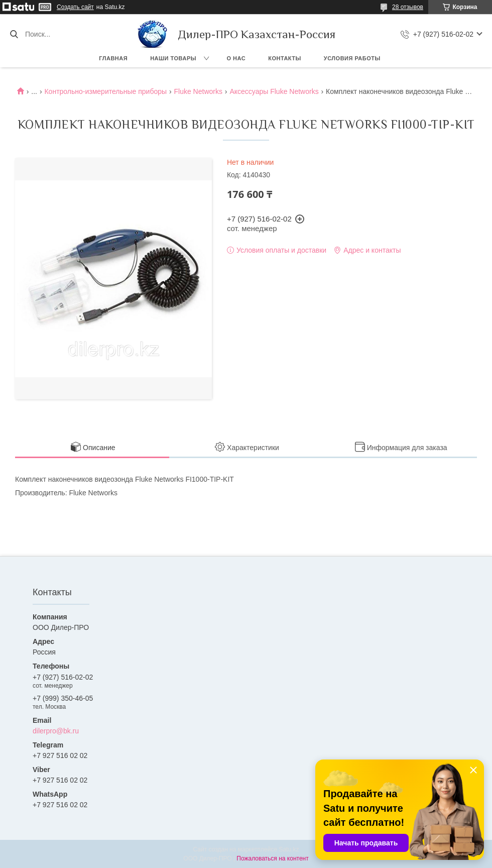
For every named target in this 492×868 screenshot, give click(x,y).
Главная (113, 58)
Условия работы (352, 58)
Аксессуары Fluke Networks (274, 91)
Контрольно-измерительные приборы (105, 91)
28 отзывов (408, 7)
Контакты (285, 58)
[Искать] (14, 34)
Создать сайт (75, 7)
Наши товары (173, 58)
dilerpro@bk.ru (56, 731)
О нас (236, 58)
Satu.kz (289, 849)
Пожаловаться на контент (272, 858)
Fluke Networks (198, 91)
